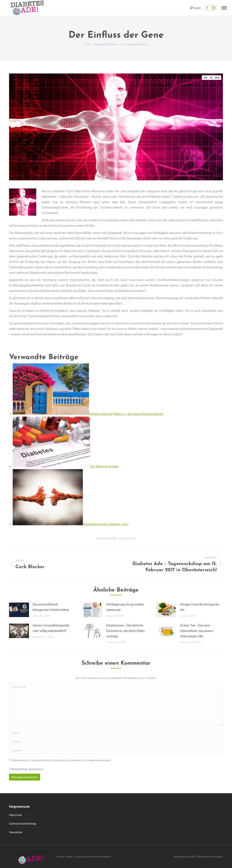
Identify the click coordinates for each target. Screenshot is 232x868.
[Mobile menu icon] (224, 8)
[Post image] (19, 610)
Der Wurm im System (104, 466)
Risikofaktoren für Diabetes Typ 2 (106, 524)
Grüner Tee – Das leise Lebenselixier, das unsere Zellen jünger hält (197, 631)
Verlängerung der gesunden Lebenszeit (125, 607)
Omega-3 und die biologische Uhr (199, 607)
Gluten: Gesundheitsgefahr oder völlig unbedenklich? (51, 628)
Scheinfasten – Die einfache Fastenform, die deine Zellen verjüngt (125, 631)
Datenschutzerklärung (23, 823)
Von (106, 538)
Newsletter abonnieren (26, 769)
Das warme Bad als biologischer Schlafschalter (51, 607)
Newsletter (16, 832)
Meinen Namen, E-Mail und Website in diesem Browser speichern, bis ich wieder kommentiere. (62, 760)
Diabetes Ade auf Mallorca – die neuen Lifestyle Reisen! (126, 414)
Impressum (15, 815)
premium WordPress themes (96, 857)
